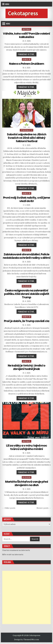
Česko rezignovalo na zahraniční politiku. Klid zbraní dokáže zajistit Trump (27, 294)
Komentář (27, 59)
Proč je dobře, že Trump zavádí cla (27, 321)
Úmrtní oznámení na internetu (16, 550)
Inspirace (26, 29)
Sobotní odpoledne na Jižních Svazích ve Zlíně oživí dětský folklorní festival (27, 138)
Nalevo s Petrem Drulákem (27, 64)
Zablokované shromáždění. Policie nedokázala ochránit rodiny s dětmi (27, 256)
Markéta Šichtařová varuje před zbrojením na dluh (26, 483)
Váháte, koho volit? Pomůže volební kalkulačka (26, 35)
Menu (7, 4)
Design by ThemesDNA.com (26, 640)
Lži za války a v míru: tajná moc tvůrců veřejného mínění (27, 447)
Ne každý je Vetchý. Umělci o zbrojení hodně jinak (26, 367)
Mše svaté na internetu (13, 555)
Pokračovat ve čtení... (27, 55)
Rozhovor (27, 286)
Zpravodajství (27, 130)
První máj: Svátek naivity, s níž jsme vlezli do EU (26, 199)
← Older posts (9, 508)
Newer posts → (44, 508)
